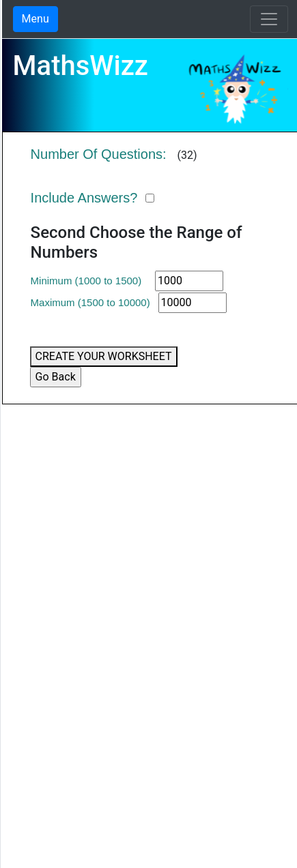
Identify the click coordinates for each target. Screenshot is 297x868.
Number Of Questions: (99, 154)
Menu (36, 19)
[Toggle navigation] (269, 19)
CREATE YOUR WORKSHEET (104, 356)
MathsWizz (81, 66)
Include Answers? (84, 198)
